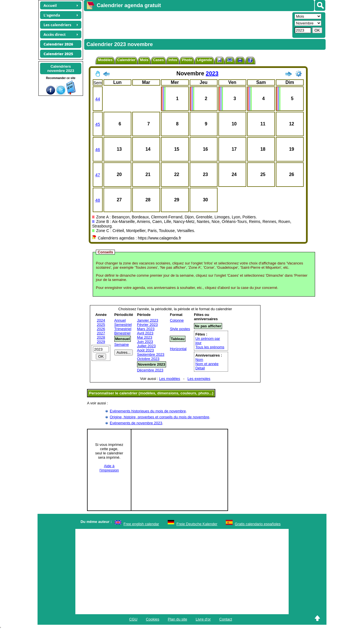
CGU (133, 619)
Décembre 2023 (150, 370)
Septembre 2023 (151, 354)
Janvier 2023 (148, 320)
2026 (101, 329)
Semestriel (123, 325)
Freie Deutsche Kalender (197, 524)
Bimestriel (122, 333)
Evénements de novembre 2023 (136, 423)
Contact (226, 619)
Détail (200, 368)
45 (98, 124)
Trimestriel (123, 329)
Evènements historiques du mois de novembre (148, 411)
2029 (101, 342)
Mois (144, 60)
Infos (173, 60)
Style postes (180, 329)
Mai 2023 (145, 337)
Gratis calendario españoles (258, 524)
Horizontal (178, 349)
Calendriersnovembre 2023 (61, 69)
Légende (204, 60)
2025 (101, 325)
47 (98, 175)
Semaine (122, 344)
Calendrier (126, 60)
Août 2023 (145, 350)
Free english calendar (141, 524)
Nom (199, 360)
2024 (101, 320)
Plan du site (177, 619)
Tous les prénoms (210, 347)
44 (98, 99)
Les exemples (199, 379)
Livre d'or (203, 619)
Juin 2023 (145, 342)
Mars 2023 (146, 329)
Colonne (177, 320)
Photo (187, 60)
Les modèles (170, 379)
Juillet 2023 (146, 346)
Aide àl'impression (109, 468)
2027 (101, 333)
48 (98, 200)
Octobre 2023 (148, 359)
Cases (158, 60)
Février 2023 (147, 325)
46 (98, 149)
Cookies (153, 619)
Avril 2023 (145, 333)
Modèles (105, 60)
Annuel (120, 320)
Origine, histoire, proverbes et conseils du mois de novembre (160, 417)
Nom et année (207, 364)
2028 (101, 337)
